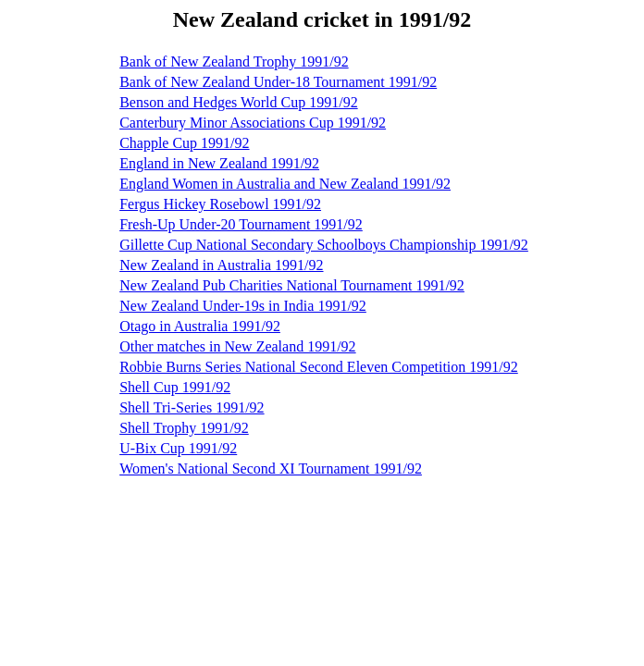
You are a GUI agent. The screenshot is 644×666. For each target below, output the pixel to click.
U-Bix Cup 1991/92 (178, 448)
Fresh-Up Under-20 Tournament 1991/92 (241, 224)
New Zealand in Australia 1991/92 (221, 265)
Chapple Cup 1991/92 (184, 143)
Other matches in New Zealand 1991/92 (237, 346)
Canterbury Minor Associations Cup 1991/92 (253, 123)
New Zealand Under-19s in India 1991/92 (243, 306)
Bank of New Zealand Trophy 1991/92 (234, 62)
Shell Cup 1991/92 (175, 387)
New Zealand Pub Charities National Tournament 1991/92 (292, 285)
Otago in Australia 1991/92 (200, 326)
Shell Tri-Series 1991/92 (192, 407)
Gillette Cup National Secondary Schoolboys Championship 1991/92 (324, 245)
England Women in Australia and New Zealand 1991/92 (285, 184)
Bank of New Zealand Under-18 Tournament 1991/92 (278, 82)
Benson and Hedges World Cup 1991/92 (239, 102)
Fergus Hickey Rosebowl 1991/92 (220, 204)
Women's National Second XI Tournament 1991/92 (271, 469)
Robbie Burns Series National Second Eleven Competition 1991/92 (319, 367)
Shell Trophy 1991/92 (184, 428)
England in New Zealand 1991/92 (219, 163)
